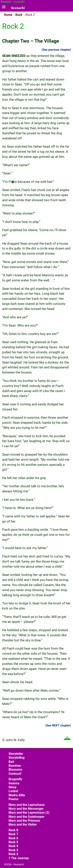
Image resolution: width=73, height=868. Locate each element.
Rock (19, 15)
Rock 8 (13, 830)
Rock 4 (13, 846)
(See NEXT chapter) (58, 725)
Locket (13, 791)
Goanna (14, 783)
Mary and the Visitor (23, 824)
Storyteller (16, 754)
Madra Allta (17, 795)
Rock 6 (13, 838)
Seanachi (18, 8)
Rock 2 (13, 854)
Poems (13, 799)
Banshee (15, 766)
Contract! (15, 774)
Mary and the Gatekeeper (26, 817)
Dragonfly (15, 779)
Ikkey (12, 787)
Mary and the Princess (24, 821)
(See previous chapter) (56, 50)
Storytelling (17, 758)
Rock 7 (13, 834)
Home (8, 15)
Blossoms (15, 770)
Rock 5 (13, 842)
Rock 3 (13, 850)
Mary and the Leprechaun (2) (29, 813)
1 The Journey (19, 858)
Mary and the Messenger (26, 809)
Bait (11, 762)
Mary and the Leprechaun (27, 805)
